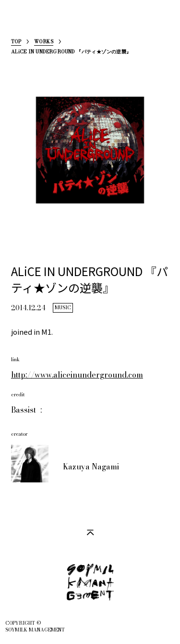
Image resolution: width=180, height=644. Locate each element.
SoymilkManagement (19, 22)
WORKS (44, 43)
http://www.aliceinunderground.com (77, 375)
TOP (16, 43)
